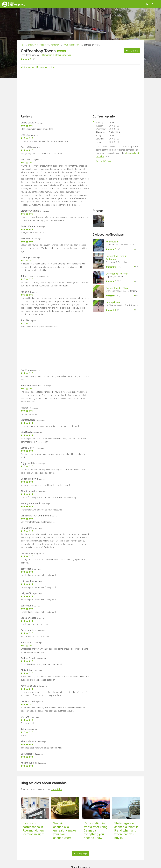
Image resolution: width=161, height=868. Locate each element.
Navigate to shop (46, 67)
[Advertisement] (81, 92)
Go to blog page (81, 854)
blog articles (56, 789)
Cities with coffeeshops (38, 45)
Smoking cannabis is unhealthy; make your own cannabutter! (65, 831)
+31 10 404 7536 (103, 161)
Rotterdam (56, 45)
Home (23, 45)
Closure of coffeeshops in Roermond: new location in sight (34, 829)
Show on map (132, 51)
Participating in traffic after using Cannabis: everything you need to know (96, 831)
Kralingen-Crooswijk (72, 45)
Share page (27, 67)
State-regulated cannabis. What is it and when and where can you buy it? (126, 831)
